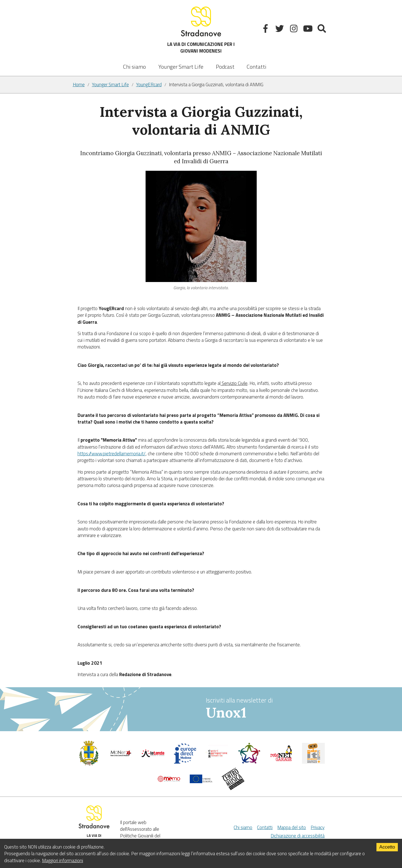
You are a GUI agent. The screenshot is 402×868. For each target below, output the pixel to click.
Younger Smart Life (110, 85)
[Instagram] (294, 30)
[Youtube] (308, 30)
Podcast (225, 67)
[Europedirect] (185, 762)
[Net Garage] (281, 760)
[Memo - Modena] (169, 780)
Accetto (387, 847)
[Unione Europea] (201, 782)
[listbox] (181, 63)
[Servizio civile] (249, 762)
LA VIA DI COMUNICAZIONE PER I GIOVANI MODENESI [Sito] (201, 30)
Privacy (318, 827)
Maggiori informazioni (63, 860)
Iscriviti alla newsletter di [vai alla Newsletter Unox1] (268, 709)
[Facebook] (266, 30)
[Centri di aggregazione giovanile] (217, 760)
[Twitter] (280, 30)
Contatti (257, 67)
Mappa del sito (292, 827)
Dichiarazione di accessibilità (298, 836)
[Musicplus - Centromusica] (233, 788)
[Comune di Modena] (121, 756)
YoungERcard (149, 85)
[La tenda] (153, 755)
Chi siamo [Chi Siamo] (243, 827)
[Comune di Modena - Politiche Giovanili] (89, 764)
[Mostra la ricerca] (322, 30)
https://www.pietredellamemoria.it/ (112, 454)
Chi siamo (134, 67)
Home (79, 85)
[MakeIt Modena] (313, 762)
